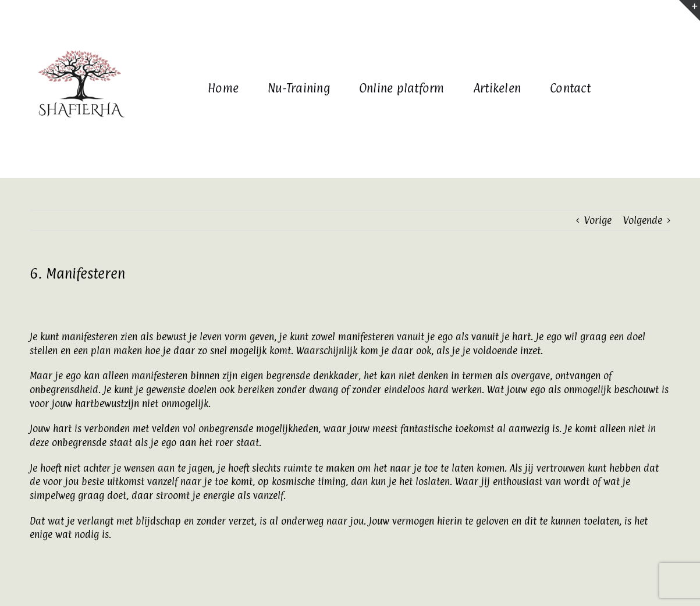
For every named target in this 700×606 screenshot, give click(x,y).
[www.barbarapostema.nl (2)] (80, 27)
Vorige (598, 220)
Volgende (643, 220)
